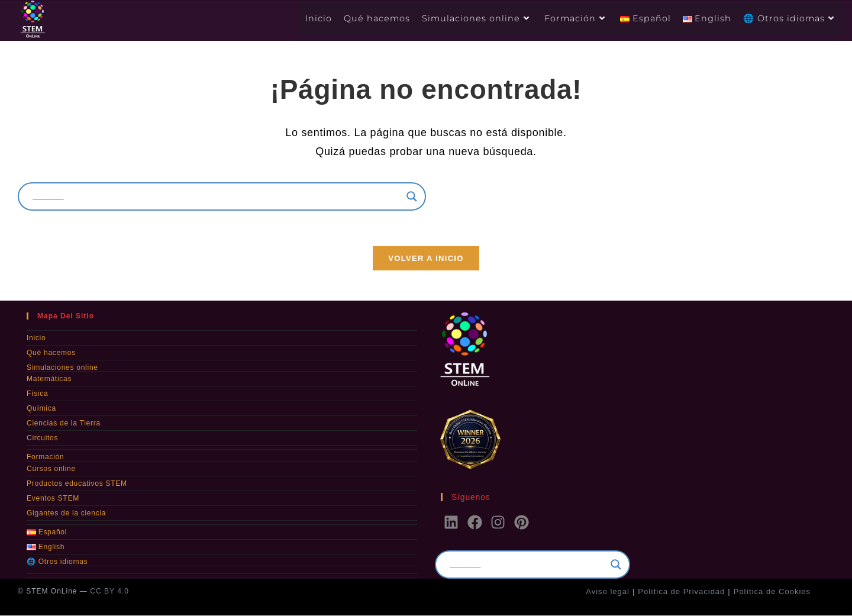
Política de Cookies (772, 592)
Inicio (36, 338)
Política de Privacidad (681, 592)
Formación (45, 457)
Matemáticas (49, 379)
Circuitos (42, 438)
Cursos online (51, 469)
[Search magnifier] (412, 196)
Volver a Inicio (426, 259)
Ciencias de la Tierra (63, 424)
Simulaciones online (62, 368)
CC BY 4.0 (109, 592)
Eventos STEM (53, 498)
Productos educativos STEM (77, 483)
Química (41, 409)
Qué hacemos (51, 353)
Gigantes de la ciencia (66, 513)
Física (37, 394)
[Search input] (217, 196)
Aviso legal (608, 592)
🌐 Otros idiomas (57, 562)
